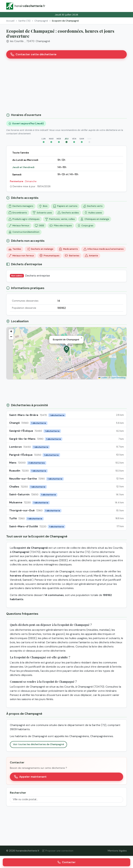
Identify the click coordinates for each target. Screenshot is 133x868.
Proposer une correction (58, 851)
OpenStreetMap (118, 378)
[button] (66, 350)
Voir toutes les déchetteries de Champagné (38, 744)
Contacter (66, 862)
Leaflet (103, 378)
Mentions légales (117, 851)
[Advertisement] (66, 87)
